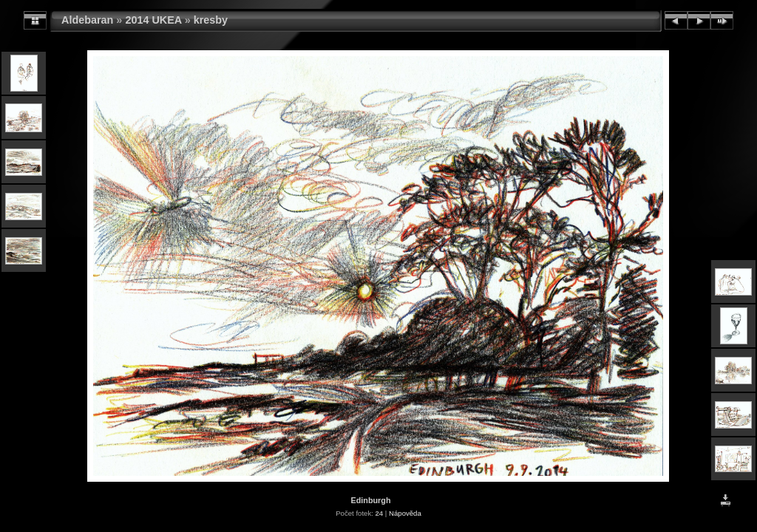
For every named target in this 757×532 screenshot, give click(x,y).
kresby (211, 20)
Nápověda (405, 513)
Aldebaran (87, 20)
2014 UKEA (153, 20)
